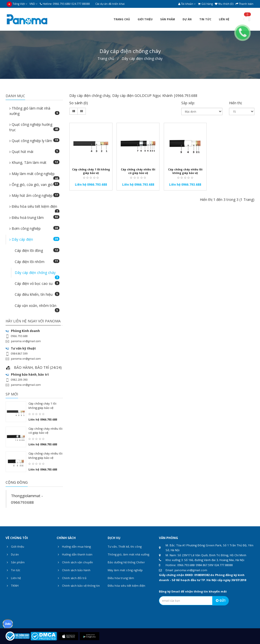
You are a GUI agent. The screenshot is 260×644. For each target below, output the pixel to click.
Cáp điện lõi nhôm (37, 262)
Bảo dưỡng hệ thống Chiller (126, 562)
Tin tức (13, 570)
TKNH (12, 586)
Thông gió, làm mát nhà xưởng (128, 554)
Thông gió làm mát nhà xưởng (34, 111)
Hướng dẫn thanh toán (75, 554)
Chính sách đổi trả (71, 578)
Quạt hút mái (34, 152)
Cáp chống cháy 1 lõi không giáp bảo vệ (42, 406)
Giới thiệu (15, 547)
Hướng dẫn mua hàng (74, 547)
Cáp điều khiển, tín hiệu (37, 294)
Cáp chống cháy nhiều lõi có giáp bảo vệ (45, 431)
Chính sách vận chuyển (75, 562)
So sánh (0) (79, 103)
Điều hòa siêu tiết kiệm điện (34, 208)
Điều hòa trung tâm (121, 578)
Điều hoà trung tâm (34, 217)
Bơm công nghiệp (34, 228)
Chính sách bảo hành (74, 570)
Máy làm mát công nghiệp (34, 175)
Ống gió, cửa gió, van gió (34, 185)
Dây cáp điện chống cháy (142, 58)
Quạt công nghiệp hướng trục (34, 127)
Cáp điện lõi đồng (37, 250)
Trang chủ (106, 58)
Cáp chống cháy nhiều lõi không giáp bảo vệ (45, 456)
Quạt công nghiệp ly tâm (34, 141)
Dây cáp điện (34, 239)
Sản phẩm (15, 562)
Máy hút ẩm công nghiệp (34, 195)
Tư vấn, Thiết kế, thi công (125, 546)
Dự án (12, 554)
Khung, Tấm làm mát (34, 162)
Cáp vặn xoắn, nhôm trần (37, 307)
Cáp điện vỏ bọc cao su (37, 283)
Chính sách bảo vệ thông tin (78, 586)
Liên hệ (13, 578)
